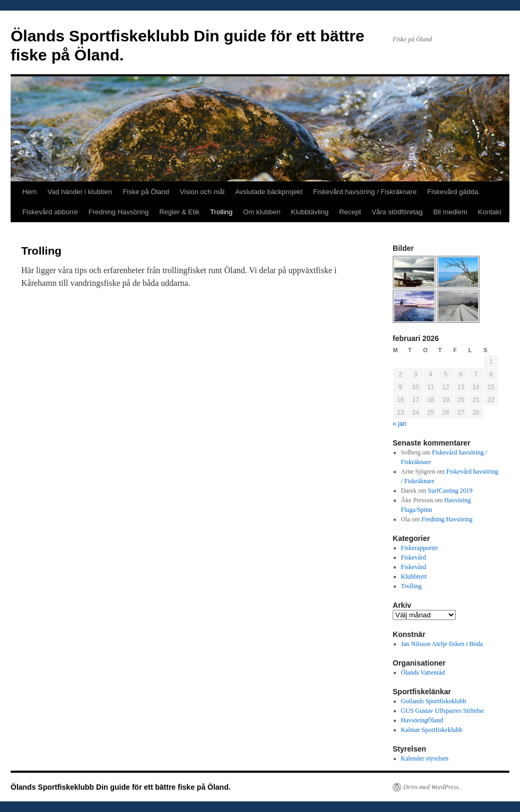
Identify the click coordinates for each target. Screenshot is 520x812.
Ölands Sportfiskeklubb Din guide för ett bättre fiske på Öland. (121, 787)
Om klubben (262, 212)
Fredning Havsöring (119, 212)
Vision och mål (202, 192)
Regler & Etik (179, 212)
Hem (29, 192)
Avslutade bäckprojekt (269, 192)
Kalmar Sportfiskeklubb (432, 730)
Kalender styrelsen (425, 758)
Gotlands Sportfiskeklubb (434, 701)
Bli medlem (450, 212)
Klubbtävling (310, 212)
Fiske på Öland (146, 192)
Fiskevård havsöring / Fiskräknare (365, 192)
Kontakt (490, 212)
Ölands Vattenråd (423, 673)
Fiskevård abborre (50, 212)
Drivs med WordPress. (432, 787)
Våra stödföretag (397, 212)
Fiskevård (414, 557)
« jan (400, 424)
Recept (350, 212)
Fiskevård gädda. (454, 192)
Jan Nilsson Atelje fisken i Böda (442, 644)
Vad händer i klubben (80, 192)
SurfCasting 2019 (450, 491)
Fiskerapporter (420, 548)
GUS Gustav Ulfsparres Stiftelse (443, 711)
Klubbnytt (414, 577)
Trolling (221, 212)
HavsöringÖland (422, 720)
